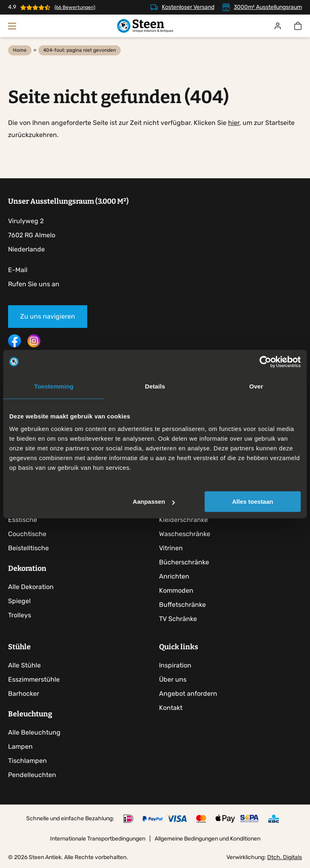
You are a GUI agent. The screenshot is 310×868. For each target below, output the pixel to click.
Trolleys (20, 615)
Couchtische (27, 534)
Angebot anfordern (188, 694)
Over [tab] (256, 386)
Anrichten (174, 576)
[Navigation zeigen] (12, 26)
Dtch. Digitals (285, 858)
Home (20, 50)
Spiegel (19, 601)
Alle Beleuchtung (34, 733)
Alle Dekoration (31, 587)
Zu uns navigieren (48, 316)
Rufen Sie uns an (34, 284)
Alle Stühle (24, 666)
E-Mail (18, 270)
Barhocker (24, 694)
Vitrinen (171, 548)
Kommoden (176, 590)
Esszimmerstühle (34, 680)
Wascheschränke (185, 534)
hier (234, 123)
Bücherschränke (184, 562)
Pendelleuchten (32, 775)
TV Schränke (178, 619)
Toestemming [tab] (54, 386)
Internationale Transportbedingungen (98, 839)
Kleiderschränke (183, 520)
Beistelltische (28, 548)
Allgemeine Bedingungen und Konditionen (207, 839)
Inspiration (175, 666)
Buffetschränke (182, 605)
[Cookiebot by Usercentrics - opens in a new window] (265, 362)
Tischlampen (27, 761)
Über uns (173, 680)
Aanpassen (154, 502)
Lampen (20, 747)
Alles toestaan (253, 502)
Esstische (23, 520)
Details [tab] (155, 386)
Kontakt (171, 708)
